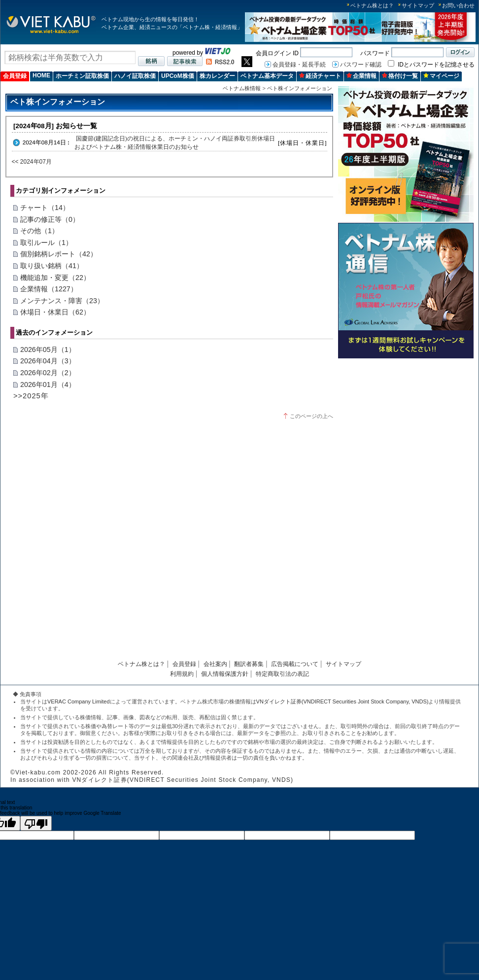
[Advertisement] (406, 431)
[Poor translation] (36, 823)
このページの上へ (311, 416)
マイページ (441, 76)
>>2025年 (31, 396)
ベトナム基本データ (267, 76)
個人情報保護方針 (225, 674)
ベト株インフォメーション (300, 88)
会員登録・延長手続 (299, 65)
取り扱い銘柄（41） (52, 266)
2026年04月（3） (48, 361)
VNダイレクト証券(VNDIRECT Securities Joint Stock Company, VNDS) (342, 701)
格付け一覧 (400, 76)
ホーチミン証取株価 (82, 76)
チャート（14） (45, 208)
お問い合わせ (458, 5)
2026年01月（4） (48, 385)
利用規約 (182, 674)
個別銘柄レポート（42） (59, 254)
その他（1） (39, 231)
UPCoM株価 (178, 76)
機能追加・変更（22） (55, 278)
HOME (41, 75)
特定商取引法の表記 (282, 674)
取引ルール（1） (46, 243)
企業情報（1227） (49, 289)
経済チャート (320, 76)
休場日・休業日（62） (55, 312)
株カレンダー (217, 76)
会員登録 (15, 76)
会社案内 (215, 664)
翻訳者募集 (249, 664)
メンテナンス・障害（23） (62, 301)
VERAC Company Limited (79, 701)
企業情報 (361, 76)
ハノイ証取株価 (135, 76)
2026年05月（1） (48, 350)
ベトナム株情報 (242, 88)
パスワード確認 (361, 65)
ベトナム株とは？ (372, 5)
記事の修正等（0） (50, 219)
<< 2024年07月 (32, 162)
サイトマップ (418, 5)
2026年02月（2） (48, 373)
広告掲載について (295, 664)
